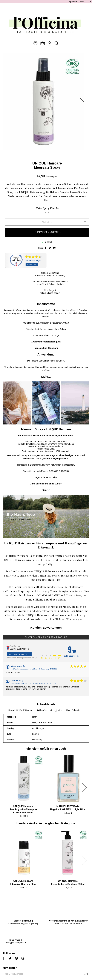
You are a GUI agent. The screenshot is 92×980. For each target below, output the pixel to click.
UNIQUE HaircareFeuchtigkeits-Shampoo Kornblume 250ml (23, 809)
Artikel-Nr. (42, 710)
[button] (83, 102)
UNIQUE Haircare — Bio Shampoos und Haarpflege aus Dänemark (46, 545)
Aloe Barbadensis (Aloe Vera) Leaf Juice (41, 310)
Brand (11, 710)
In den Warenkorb (47, 232)
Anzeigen (32, 265)
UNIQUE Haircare (47, 163)
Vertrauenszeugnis (19, 654)
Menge (46, 222)
